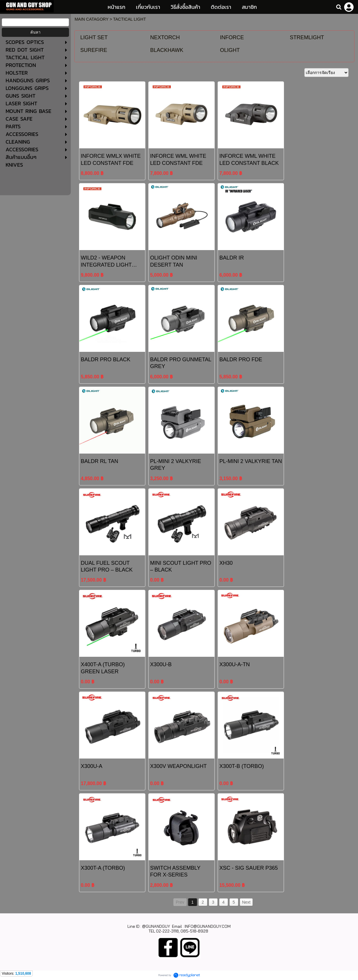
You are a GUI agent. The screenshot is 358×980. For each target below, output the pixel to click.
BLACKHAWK (167, 50)
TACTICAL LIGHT (129, 19)
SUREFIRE (94, 50)
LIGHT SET (94, 37)
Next (246, 902)
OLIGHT (230, 50)
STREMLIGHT (307, 37)
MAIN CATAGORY (92, 19)
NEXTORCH (165, 37)
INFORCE (232, 37)
